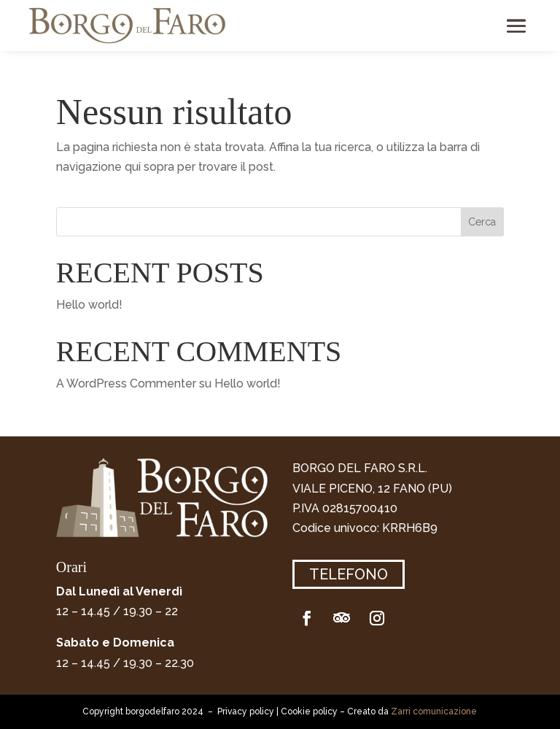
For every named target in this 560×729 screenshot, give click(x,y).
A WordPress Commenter (126, 383)
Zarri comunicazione (434, 711)
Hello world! (89, 305)
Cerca (482, 222)
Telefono (349, 574)
